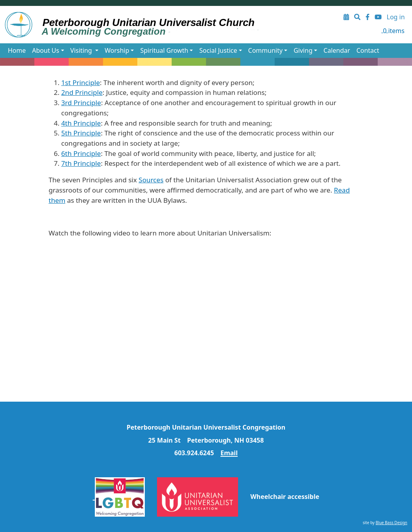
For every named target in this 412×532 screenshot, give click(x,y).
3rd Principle (81, 103)
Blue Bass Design (392, 523)
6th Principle (81, 153)
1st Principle (81, 82)
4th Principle (81, 123)
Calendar (337, 50)
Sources (151, 180)
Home (17, 50)
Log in (396, 17)
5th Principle (81, 133)
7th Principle (81, 163)
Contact (368, 50)
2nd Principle (82, 92)
